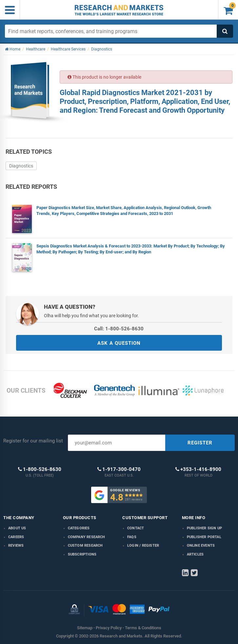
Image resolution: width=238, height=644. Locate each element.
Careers (16, 537)
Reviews (16, 546)
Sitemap (85, 628)
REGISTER (200, 443)
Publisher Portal (204, 537)
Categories (79, 528)
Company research (87, 537)
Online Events (201, 546)
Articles (195, 554)
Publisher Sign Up (204, 528)
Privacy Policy (109, 628)
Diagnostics (21, 166)
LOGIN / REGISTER (143, 546)
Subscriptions (82, 554)
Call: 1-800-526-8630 (119, 329)
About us (17, 528)
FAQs (132, 537)
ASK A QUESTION (119, 343)
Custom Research (85, 546)
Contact (136, 528)
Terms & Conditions (143, 628)
